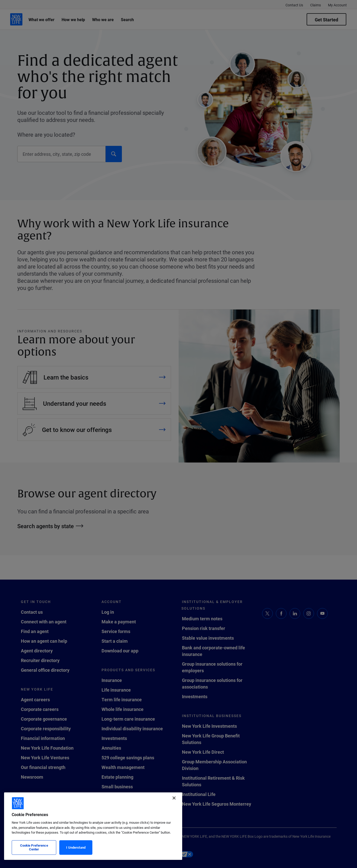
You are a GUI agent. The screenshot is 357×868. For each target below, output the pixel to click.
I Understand (76, 847)
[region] (93, 826)
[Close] (174, 798)
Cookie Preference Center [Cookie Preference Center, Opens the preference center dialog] (34, 847)
